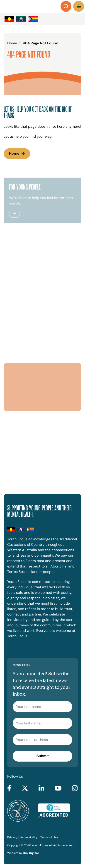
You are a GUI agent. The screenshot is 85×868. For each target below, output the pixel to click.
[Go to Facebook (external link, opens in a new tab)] (9, 789)
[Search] (66, 6)
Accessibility (29, 837)
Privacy (12, 837)
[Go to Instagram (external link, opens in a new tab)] (75, 789)
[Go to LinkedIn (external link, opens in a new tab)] (41, 789)
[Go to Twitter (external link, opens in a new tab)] (25, 789)
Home (14, 153)
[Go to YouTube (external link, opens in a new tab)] (58, 789)
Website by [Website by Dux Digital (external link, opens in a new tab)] (23, 853)
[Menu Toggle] (79, 6)
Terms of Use (49, 837)
